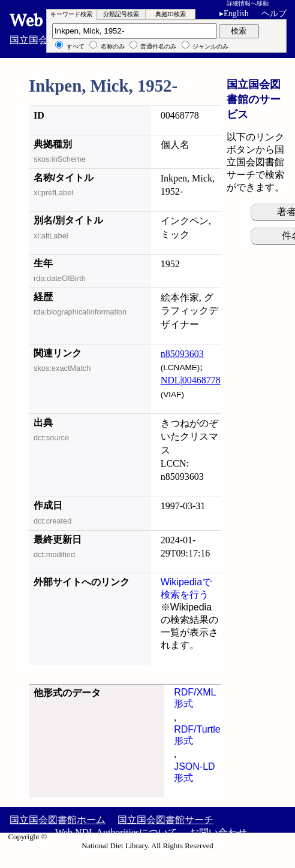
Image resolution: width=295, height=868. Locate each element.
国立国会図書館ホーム (58, 820)
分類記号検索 (121, 14)
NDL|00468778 (191, 380)
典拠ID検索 (171, 14)
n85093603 (182, 354)
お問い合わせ (218, 832)
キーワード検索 (71, 14)
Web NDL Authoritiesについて (116, 832)
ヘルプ (274, 13)
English (236, 13)
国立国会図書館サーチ (165, 820)
